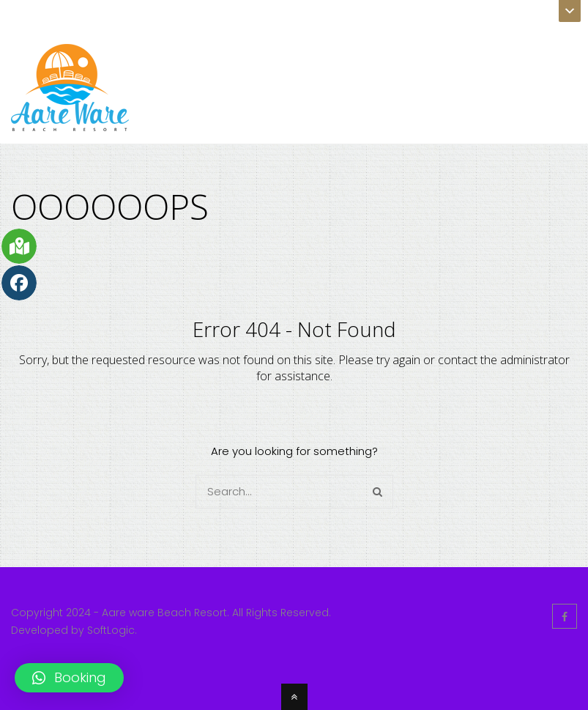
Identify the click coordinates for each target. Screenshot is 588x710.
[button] (69, 678)
